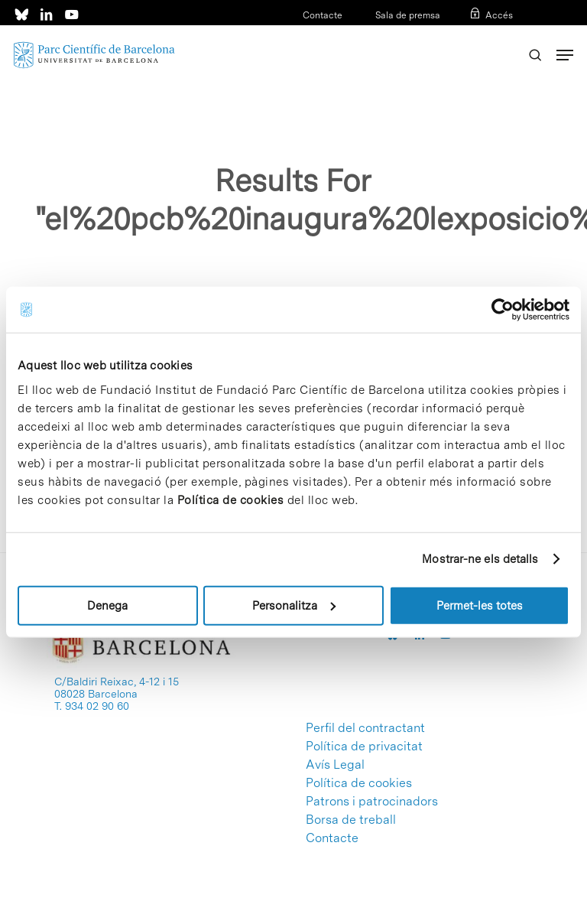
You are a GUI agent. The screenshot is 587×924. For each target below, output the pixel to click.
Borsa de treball (351, 820)
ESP (479, 35)
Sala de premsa (407, 15)
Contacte (323, 15)
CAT (455, 35)
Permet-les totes (480, 605)
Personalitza (294, 605)
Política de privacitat (364, 747)
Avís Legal (335, 765)
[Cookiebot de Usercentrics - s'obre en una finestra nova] (503, 310)
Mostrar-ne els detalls (480, 559)
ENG (503, 35)
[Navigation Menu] (565, 55)
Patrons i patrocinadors (372, 802)
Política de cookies (231, 499)
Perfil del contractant (365, 728)
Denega (107, 605)
